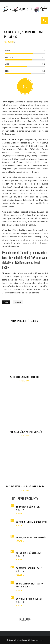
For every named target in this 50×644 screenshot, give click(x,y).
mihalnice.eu (22, 640)
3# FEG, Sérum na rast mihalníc (31, 537)
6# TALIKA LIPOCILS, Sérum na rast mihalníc (25, 486)
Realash (18, 302)
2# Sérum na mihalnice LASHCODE (25, 377)
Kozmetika (9, 42)
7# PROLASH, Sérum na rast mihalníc (25, 432)
